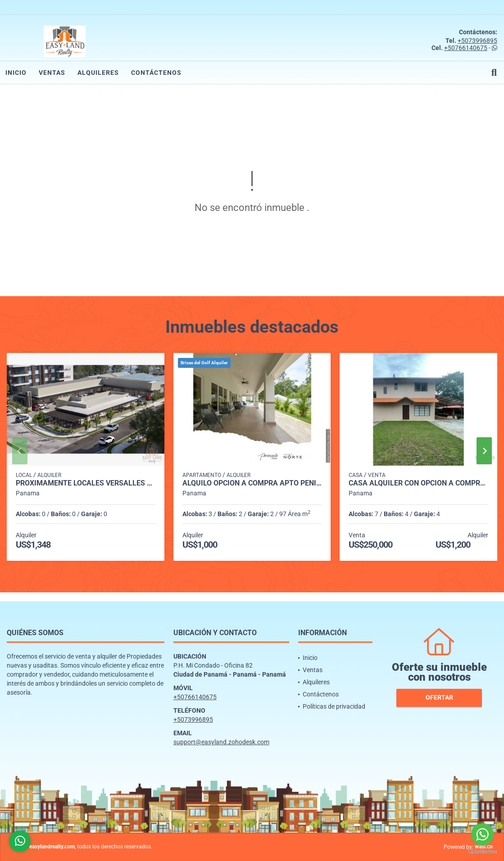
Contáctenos (156, 73)
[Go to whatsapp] (482, 834)
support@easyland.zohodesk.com (221, 742)
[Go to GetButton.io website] (482, 852)
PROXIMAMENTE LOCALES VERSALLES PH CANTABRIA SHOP (86, 483)
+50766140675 (466, 48)
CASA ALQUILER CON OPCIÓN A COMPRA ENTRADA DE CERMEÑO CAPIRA (418, 483)
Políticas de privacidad (334, 706)
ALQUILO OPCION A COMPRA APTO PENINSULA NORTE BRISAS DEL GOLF (252, 483)
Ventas (52, 73)
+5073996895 (477, 41)
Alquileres (98, 73)
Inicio (16, 73)
